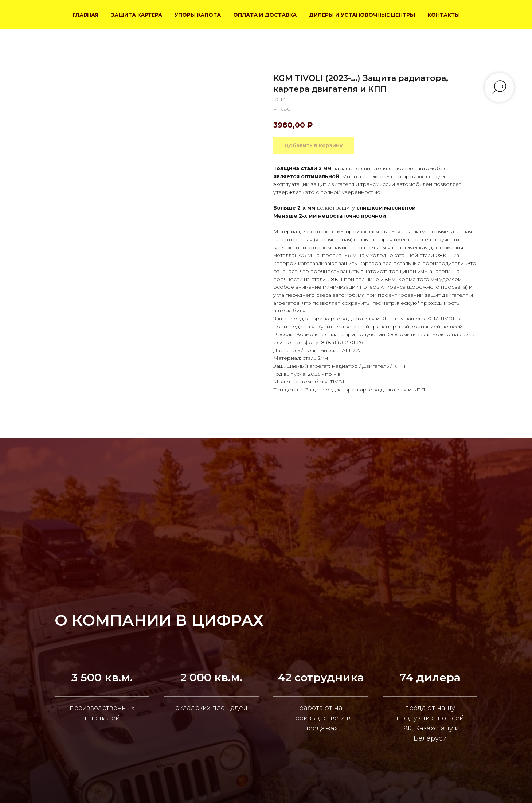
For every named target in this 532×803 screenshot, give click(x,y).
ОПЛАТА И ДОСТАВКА (265, 15)
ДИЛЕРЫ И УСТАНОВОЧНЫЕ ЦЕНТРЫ (362, 15)
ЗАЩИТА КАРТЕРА (136, 15)
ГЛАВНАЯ (85, 15)
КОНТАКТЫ (444, 15)
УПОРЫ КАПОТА (198, 15)
